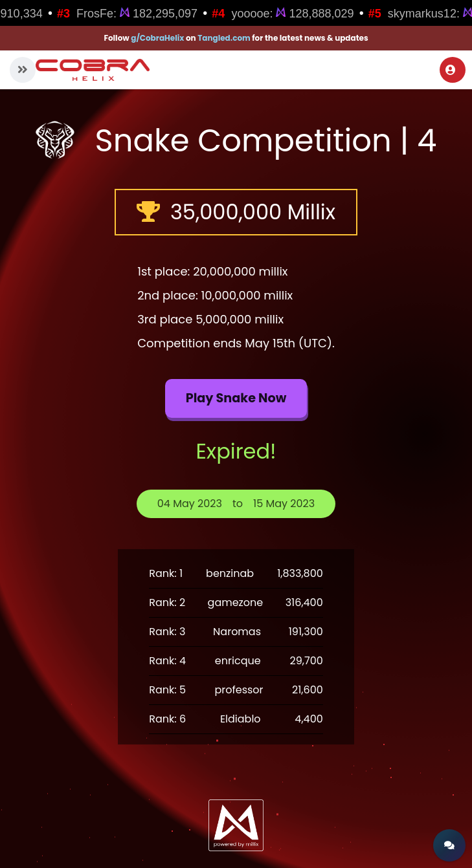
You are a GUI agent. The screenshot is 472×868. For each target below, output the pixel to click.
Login (451, 70)
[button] (23, 70)
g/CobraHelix (157, 38)
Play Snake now (236, 398)
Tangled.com (224, 38)
